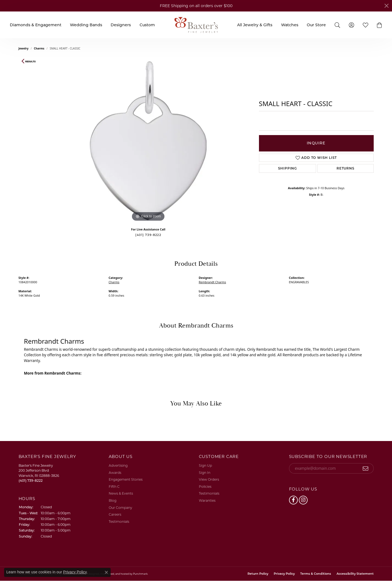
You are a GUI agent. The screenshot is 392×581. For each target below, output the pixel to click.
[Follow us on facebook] (293, 500)
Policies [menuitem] (205, 487)
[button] (380, 25)
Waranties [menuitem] (207, 500)
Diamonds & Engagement (36, 25)
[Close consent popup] (106, 572)
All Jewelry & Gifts (255, 25)
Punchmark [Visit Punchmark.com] (140, 574)
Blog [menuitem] (113, 500)
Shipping (288, 168)
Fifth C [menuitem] (114, 487)
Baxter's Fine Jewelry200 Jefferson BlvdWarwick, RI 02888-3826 (39, 473)
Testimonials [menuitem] (119, 522)
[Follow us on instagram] (303, 500)
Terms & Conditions (316, 574)
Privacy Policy (284, 574)
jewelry (24, 48)
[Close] (387, 6)
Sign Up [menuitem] (205, 465)
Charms (39, 48)
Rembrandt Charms (213, 282)
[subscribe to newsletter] (366, 468)
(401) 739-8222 (148, 235)
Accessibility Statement (355, 574)
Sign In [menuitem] (205, 473)
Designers (121, 25)
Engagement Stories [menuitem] (126, 479)
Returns (346, 168)
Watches (290, 25)
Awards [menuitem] (115, 473)
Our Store (316, 25)
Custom (147, 25)
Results (31, 62)
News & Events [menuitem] (121, 493)
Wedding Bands (86, 25)
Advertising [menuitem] (118, 465)
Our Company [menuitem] (120, 508)
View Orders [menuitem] (209, 479)
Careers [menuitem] (115, 514)
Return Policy (258, 574)
